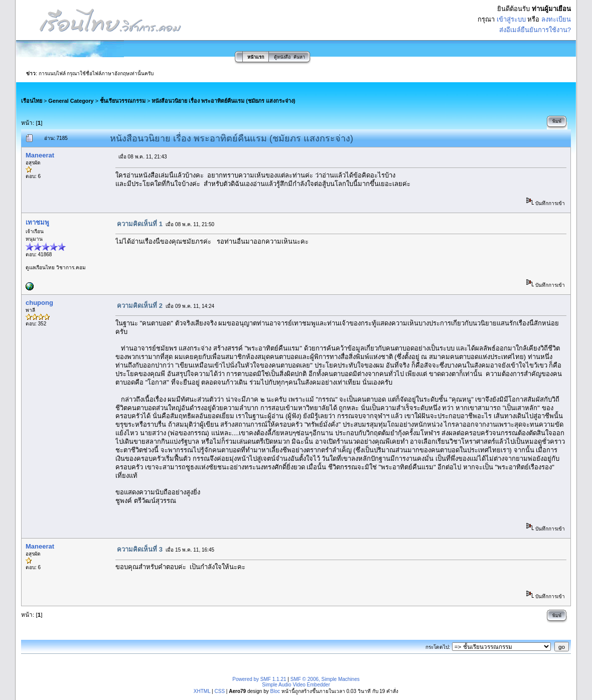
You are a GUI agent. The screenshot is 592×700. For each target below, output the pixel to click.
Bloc (275, 691)
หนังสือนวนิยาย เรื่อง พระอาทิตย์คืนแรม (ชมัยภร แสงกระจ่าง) (223, 101)
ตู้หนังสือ (282, 57)
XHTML (202, 691)
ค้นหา (299, 57)
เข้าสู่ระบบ (511, 19)
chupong (39, 303)
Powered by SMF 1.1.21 (259, 679)
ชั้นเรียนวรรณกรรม (123, 101)
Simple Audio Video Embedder (296, 685)
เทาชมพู (37, 222)
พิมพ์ (557, 121)
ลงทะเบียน (556, 19)
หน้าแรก (256, 57)
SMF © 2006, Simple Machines (325, 679)
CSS (219, 691)
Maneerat (40, 155)
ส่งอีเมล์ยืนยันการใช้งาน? (535, 30)
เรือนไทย (32, 101)
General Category (71, 101)
